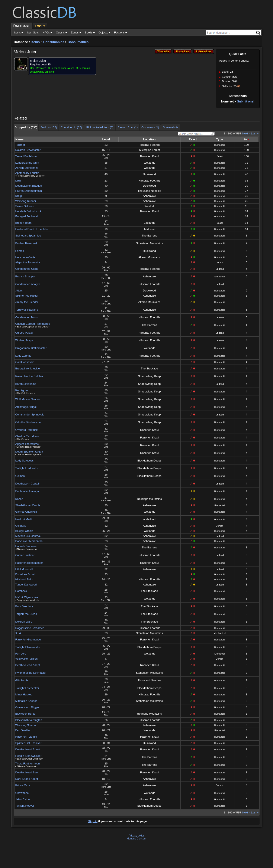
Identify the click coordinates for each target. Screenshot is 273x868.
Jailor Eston (23, 799)
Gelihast (20, 476)
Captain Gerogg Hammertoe (33, 324)
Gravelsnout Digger (27, 707)
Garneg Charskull (26, 512)
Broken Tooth (23, 223)
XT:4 (18, 633)
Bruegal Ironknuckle (28, 368)
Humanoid (220, 145)
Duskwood (149, 174)
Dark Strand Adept (27, 779)
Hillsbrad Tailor (24, 579)
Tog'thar (20, 145)
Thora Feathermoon (28, 763)
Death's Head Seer (27, 772)
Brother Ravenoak (27, 243)
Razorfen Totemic (26, 737)
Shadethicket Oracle (28, 505)
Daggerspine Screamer (30, 628)
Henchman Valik (25, 257)
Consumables (54, 42)
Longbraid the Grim (27, 163)
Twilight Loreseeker (27, 688)
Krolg (19, 196)
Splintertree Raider (27, 296)
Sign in (93, 821)
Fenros (20, 251)
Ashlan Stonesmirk (27, 168)
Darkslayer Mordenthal (29, 541)
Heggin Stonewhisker (28, 756)
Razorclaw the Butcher (29, 376)
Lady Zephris (23, 356)
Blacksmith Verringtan (29, 720)
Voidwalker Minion (27, 659)
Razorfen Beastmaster (29, 563)
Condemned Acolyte (28, 284)
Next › (246, 133)
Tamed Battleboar (26, 156)
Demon (220, 262)
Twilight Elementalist (28, 647)
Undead (220, 269)
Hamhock (21, 591)
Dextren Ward (24, 622)
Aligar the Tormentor (28, 262)
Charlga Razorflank (27, 436)
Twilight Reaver (25, 806)
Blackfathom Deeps (149, 461)
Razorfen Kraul (149, 156)
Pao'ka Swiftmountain (29, 191)
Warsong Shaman (26, 725)
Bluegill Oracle (24, 531)
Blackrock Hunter (26, 714)
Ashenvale (149, 196)
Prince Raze (23, 785)
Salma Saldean (25, 206)
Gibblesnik (22, 680)
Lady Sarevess (25, 461)
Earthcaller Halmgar (28, 491)
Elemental (220, 277)
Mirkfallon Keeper (26, 701)
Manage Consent (136, 839)
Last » (255, 133)
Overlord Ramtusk (27, 430)
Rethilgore (22, 390)
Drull (18, 181)
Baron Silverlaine (26, 384)
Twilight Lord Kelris (27, 468)
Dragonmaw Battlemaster (31, 348)
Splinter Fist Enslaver (28, 743)
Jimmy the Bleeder (27, 302)
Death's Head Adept (28, 665)
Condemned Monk (27, 317)
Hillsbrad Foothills (149, 145)
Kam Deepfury (24, 606)
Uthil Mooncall (24, 569)
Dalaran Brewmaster (28, 150)
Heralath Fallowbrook (28, 211)
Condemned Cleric (27, 269)
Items (36, 42)
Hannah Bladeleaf (26, 546)
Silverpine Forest (150, 150)
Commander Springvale (30, 415)
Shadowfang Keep (149, 376)
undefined (149, 519)
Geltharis (21, 526)
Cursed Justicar (25, 555)
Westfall (149, 206)
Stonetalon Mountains (150, 243)
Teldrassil (149, 229)
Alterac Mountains (149, 257)
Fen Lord (21, 654)
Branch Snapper (25, 276)
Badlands (149, 223)
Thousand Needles (149, 191)
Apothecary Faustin (27, 173)
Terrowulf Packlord (27, 310)
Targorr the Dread (26, 614)
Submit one (245, 101)
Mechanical (220, 633)
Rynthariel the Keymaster (31, 673)
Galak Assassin (25, 362)
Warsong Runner (26, 201)
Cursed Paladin (25, 333)
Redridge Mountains (149, 499)
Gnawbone (22, 793)
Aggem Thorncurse (27, 444)
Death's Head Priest (28, 749)
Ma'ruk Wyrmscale (27, 597)
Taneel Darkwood (26, 585)
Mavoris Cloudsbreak (28, 536)
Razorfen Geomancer (29, 639)
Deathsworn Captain (28, 484)
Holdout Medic (24, 519)
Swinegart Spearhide (28, 236)
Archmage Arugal (26, 407)
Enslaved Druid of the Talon (32, 229)
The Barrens (150, 236)
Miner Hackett (24, 694)
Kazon (19, 499)
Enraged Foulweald (27, 216)
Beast (220, 156)
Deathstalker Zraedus (29, 186)
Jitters (19, 291)
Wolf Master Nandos (28, 399)
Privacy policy (136, 836)
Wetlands (149, 163)
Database (21, 42)
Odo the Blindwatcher (29, 422)
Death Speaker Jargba (29, 452)
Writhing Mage (24, 340)
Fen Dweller (23, 730)
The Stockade (149, 368)
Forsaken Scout (25, 574)
